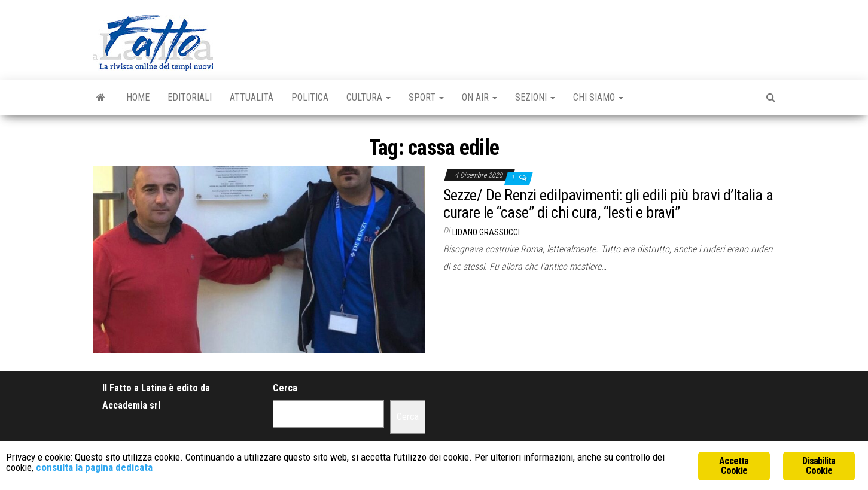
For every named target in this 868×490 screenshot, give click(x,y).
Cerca (285, 388)
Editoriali (190, 97)
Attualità (252, 97)
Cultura (368, 97)
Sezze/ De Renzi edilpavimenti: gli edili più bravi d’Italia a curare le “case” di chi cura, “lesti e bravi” (608, 204)
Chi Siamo (598, 97)
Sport (426, 97)
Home (138, 97)
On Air (479, 97)
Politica (310, 97)
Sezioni (535, 97)
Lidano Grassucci (486, 232)
